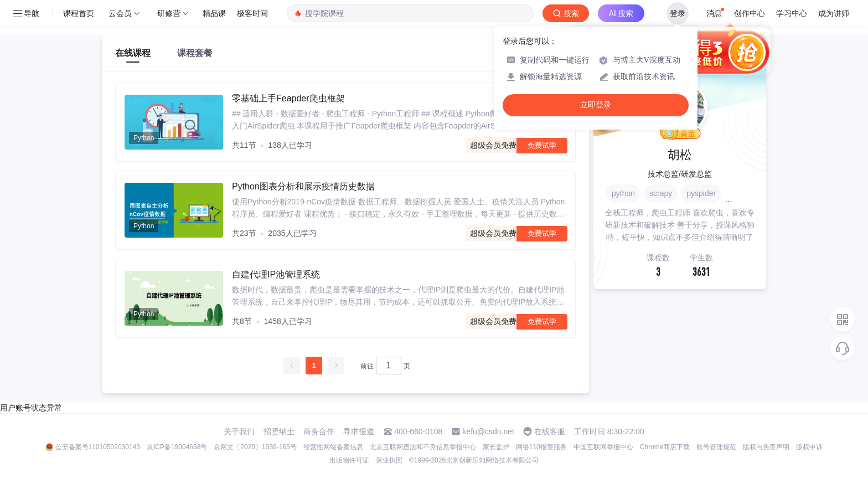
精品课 (214, 13)
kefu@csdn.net (488, 431)
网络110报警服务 (541, 447)
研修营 (169, 13)
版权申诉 (809, 447)
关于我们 (239, 431)
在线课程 (133, 53)
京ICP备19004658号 (177, 447)
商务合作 (319, 431)
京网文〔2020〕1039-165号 (255, 447)
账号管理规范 (716, 447)
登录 (678, 13)
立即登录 (596, 105)
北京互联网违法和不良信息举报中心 (423, 447)
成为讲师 (834, 13)
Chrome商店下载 (665, 447)
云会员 (120, 13)
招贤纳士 (279, 431)
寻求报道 (359, 431)
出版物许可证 (349, 460)
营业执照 (389, 460)
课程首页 (79, 13)
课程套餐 (195, 53)
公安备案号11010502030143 (98, 447)
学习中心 (792, 13)
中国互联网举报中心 (603, 447)
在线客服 (550, 431)
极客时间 (252, 13)
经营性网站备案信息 (333, 447)
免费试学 (542, 145)
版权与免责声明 (766, 447)
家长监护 (496, 447)
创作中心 (750, 13)
